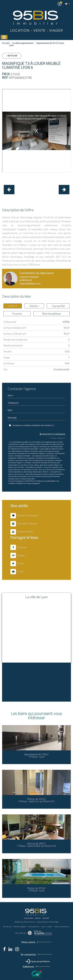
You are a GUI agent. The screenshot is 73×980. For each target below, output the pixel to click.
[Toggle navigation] (4, 37)
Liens (44, 927)
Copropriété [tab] (58, 306)
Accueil (6, 43)
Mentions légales (20, 927)
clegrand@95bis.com (30, 284)
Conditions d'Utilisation (16, 483)
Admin (50, 927)
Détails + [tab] (34, 306)
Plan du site (8, 927)
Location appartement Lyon (21, 44)
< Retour (12, 56)
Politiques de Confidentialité (46, 481)
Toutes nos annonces (62, 927)
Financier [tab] (17, 314)
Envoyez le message (52, 434)
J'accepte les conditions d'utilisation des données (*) (33, 425)
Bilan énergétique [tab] (51, 314)
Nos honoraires (34, 927)
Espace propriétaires (38, 961)
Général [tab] (13, 306)
